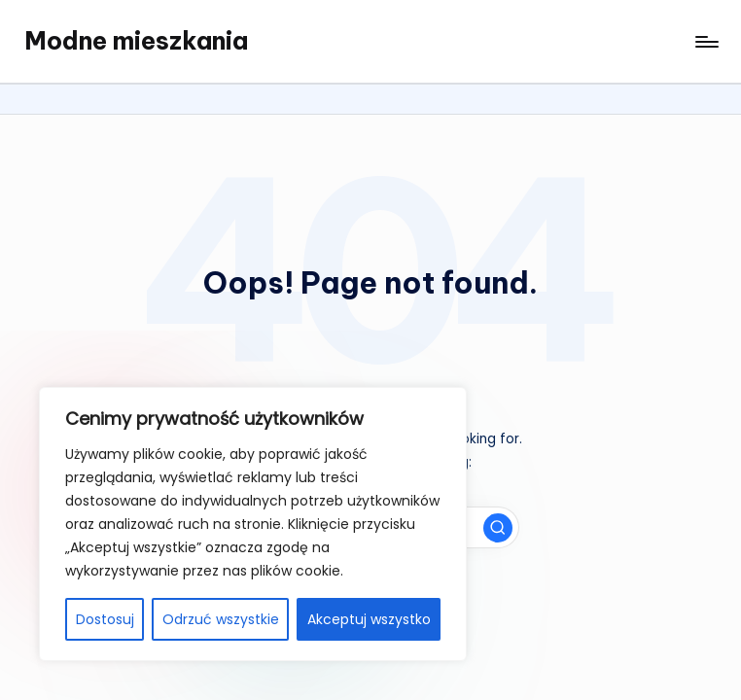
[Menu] (706, 42)
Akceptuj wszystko (369, 619)
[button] (498, 528)
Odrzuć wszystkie (221, 619)
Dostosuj (105, 619)
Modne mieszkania (136, 41)
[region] (253, 524)
